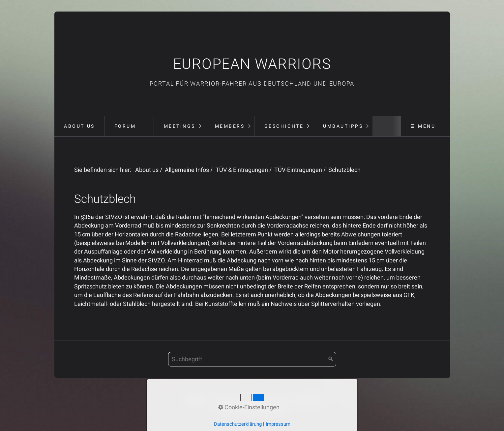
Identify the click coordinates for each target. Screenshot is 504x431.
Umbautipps (343, 126)
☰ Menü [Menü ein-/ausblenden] (423, 126)
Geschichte (284, 126)
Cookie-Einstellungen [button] (249, 407)
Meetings (180, 126)
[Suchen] (331, 359)
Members (230, 126)
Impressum (278, 424)
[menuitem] (79, 126)
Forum (125, 126)
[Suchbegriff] (252, 359)
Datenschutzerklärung (238, 424)
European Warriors (252, 64)
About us (79, 126)
